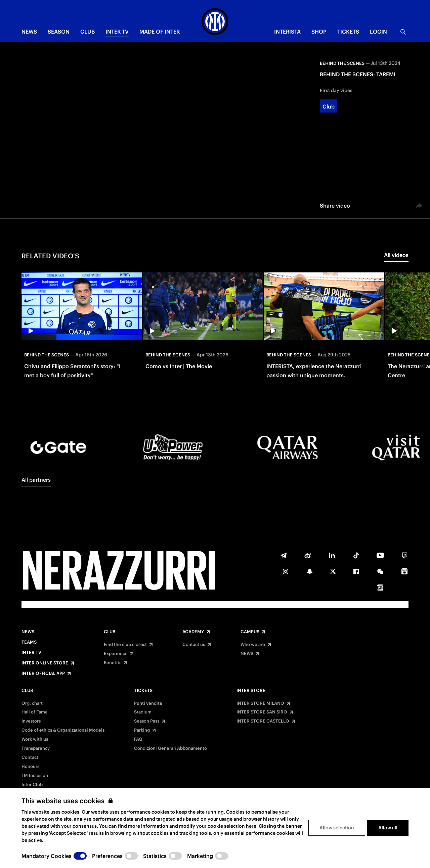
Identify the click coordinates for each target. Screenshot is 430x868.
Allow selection (337, 828)
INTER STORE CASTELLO (263, 721)
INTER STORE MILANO (260, 703)
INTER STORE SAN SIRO (262, 712)
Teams (29, 642)
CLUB (88, 32)
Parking (142, 730)
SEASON (59, 32)
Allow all (388, 828)
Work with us (35, 739)
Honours (30, 767)
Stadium (143, 712)
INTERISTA (287, 32)
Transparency (36, 748)
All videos (396, 255)
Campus (250, 632)
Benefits (113, 663)
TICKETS (348, 32)
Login (378, 32)
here (251, 826)
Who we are (253, 645)
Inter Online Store (45, 663)
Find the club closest (125, 645)
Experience (116, 654)
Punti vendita (148, 703)
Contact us (194, 645)
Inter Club (32, 785)
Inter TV (117, 32)
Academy (193, 632)
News (28, 632)
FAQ (138, 739)
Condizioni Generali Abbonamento (170, 748)
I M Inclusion (35, 776)
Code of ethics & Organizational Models (63, 730)
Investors (31, 721)
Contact (30, 757)
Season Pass (147, 721)
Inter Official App (43, 674)
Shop (319, 32)
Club (110, 632)
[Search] (403, 32)
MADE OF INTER (160, 32)
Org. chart (32, 703)
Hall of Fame (35, 712)
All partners (36, 480)
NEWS (29, 32)
